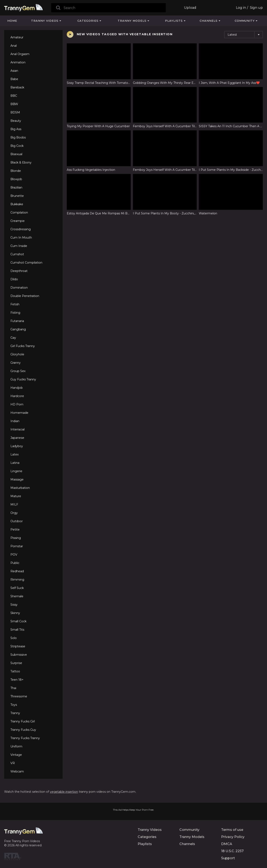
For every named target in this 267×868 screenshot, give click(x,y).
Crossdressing (21, 229)
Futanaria (17, 321)
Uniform (16, 746)
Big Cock (17, 146)
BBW (14, 104)
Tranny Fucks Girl (23, 721)
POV (14, 555)
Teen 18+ (17, 680)
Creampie (18, 221)
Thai (13, 688)
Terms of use (232, 830)
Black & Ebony (21, 162)
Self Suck (17, 588)
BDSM (15, 112)
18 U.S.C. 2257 (232, 851)
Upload (190, 8)
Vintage (16, 755)
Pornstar (17, 546)
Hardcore (17, 396)
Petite (15, 530)
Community (245, 21)
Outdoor (17, 521)
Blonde (16, 171)
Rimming (17, 580)
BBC (14, 96)
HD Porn (17, 404)
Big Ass (16, 129)
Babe (14, 79)
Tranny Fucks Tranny (25, 738)
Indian (15, 421)
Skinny (15, 613)
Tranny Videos (45, 21)
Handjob (17, 388)
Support (228, 858)
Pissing (16, 538)
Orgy (14, 513)
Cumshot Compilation (26, 263)
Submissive (19, 655)
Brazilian (16, 187)
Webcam (17, 771)
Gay (13, 338)
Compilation (19, 213)
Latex (14, 454)
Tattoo (15, 671)
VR (13, 763)
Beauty (16, 121)
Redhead (17, 571)
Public (15, 563)
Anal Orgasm (20, 54)
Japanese (17, 438)
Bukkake (17, 204)
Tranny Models (132, 21)
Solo (14, 638)
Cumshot (17, 254)
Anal (14, 46)
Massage (17, 479)
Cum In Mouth (21, 238)
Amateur (17, 37)
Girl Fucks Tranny (23, 346)
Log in (241, 8)
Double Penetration (25, 296)
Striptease (18, 646)
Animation (18, 62)
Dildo (14, 279)
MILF (14, 504)
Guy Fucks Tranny (23, 379)
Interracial (18, 429)
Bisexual (16, 154)
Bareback (17, 87)
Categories (88, 21)
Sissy (14, 605)
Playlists (174, 21)
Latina (15, 463)
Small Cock (18, 621)
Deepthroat (19, 271)
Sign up (256, 8)
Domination (19, 288)
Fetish (15, 304)
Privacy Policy (233, 837)
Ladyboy (17, 446)
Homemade (19, 413)
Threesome (19, 696)
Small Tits (17, 630)
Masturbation (20, 488)
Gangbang (18, 329)
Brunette (17, 196)
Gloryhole (17, 354)
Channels (209, 21)
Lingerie (16, 471)
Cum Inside (19, 246)
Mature (16, 496)
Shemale (17, 596)
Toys (14, 705)
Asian (14, 71)
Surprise (16, 663)
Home (12, 21)
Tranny (15, 713)
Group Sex (18, 371)
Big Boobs (18, 137)
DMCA (227, 844)
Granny (16, 363)
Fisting (15, 313)
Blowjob (16, 179)
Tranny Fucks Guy (23, 730)
